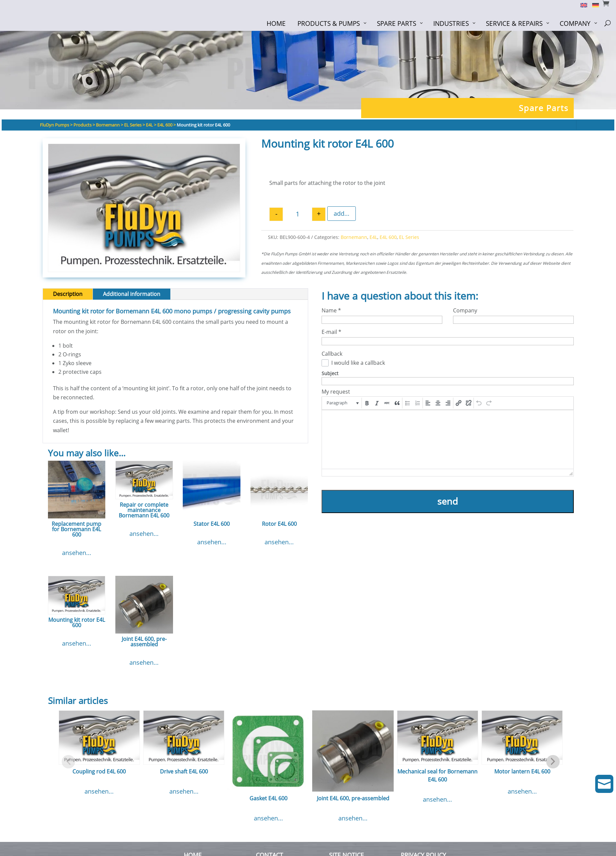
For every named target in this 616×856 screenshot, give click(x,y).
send (448, 501)
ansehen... (77, 553)
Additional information (132, 294)
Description (68, 294)
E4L (373, 237)
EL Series (409, 237)
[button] (342, 403)
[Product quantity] (297, 214)
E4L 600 (388, 237)
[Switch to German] (593, 5)
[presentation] (342, 403)
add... (342, 213)
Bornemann (354, 237)
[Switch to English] (581, 5)
